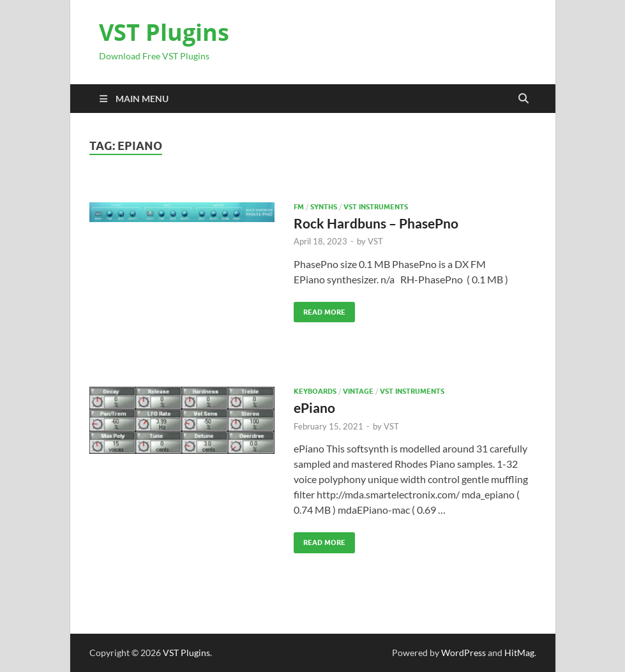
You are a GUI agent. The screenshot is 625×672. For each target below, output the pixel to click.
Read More (320, 309)
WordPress (463, 653)
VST (375, 241)
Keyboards (315, 391)
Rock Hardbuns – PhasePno (376, 223)
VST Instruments (376, 207)
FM (299, 207)
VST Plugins (164, 32)
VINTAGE (358, 391)
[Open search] (523, 99)
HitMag (519, 653)
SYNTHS (324, 207)
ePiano (314, 407)
